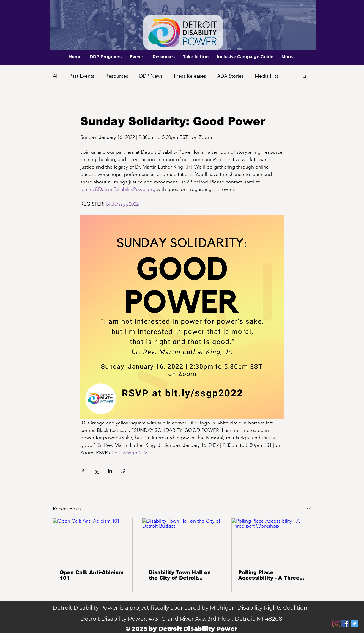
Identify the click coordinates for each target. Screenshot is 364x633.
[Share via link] (123, 471)
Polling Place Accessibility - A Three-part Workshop (270, 575)
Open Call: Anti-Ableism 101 (92, 575)
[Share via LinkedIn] (110, 471)
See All (305, 508)
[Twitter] (355, 623)
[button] (106, 57)
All (56, 76)
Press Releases (190, 76)
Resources (117, 76)
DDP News (151, 76)
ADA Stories (230, 76)
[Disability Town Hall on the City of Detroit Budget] (182, 541)
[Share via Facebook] (83, 471)
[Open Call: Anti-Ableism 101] (93, 541)
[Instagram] (336, 623)
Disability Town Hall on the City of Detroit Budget (180, 575)
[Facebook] (345, 623)
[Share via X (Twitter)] (96, 471)
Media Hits (267, 76)
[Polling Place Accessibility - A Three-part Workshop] (271, 541)
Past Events (82, 76)
